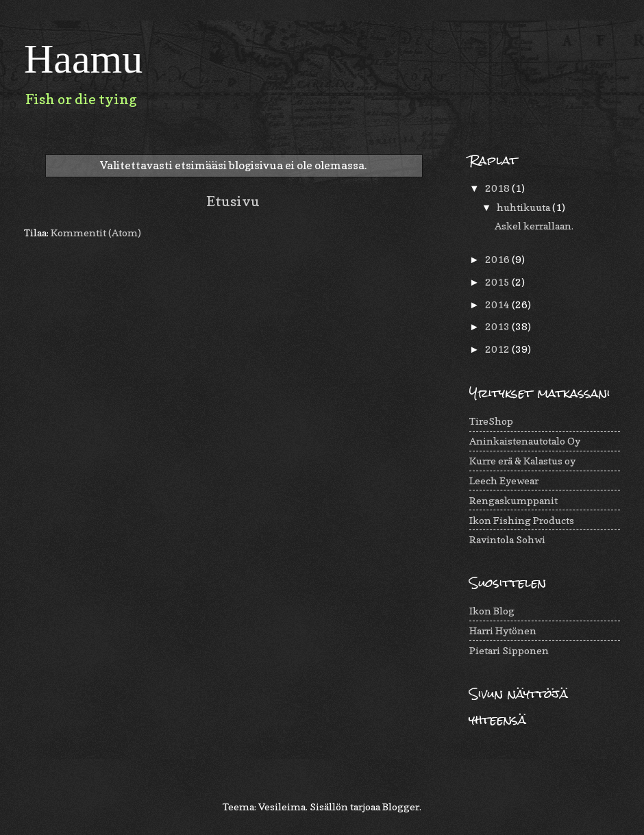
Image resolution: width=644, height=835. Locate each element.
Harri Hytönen (503, 631)
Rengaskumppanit (513, 500)
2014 (498, 304)
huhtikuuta (524, 207)
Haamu (83, 59)
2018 (498, 188)
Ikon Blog (492, 611)
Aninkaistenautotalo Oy (525, 441)
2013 (498, 326)
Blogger (401, 807)
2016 (498, 259)
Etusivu (233, 201)
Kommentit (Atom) (96, 233)
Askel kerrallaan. (534, 226)
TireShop (491, 421)
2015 (498, 282)
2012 (498, 349)
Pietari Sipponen (509, 650)
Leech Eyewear (504, 481)
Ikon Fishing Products (522, 520)
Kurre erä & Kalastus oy (522, 461)
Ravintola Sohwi (507, 539)
